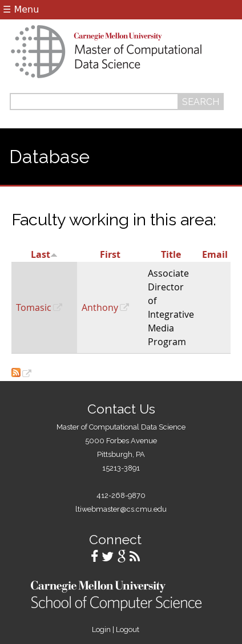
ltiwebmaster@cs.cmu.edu (121, 509)
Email (215, 254)
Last (44, 254)
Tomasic (34, 307)
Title (171, 254)
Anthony (100, 307)
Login (101, 629)
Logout (128, 629)
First (110, 254)
